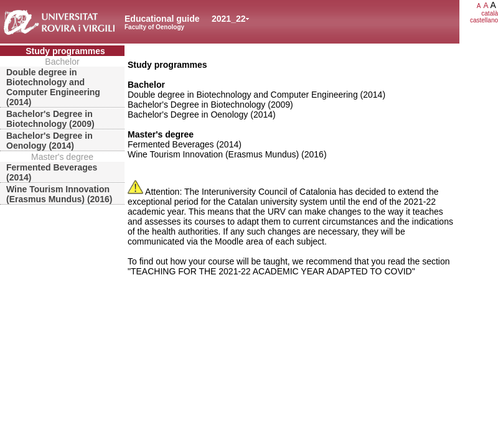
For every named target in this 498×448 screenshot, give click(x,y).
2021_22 (229, 19)
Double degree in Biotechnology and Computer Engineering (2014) (53, 87)
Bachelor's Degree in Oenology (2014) (49, 141)
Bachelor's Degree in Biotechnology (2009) (50, 119)
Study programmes (65, 51)
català (490, 13)
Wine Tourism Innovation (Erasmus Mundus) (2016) (59, 194)
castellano (484, 20)
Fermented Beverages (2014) (52, 172)
